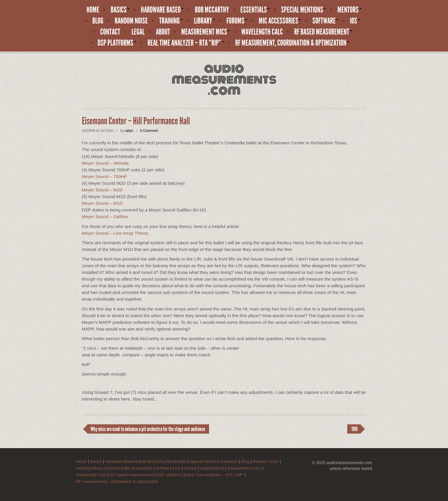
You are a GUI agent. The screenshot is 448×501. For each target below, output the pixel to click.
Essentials (255, 10)
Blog (98, 21)
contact (110, 32)
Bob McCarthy (212, 10)
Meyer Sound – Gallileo (105, 217)
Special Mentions (304, 10)
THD (354, 429)
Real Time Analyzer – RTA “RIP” (186, 43)
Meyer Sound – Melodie (106, 163)
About (163, 32)
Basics (120, 10)
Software (325, 21)
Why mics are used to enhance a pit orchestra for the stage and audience (148, 429)
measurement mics (206, 32)
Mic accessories (280, 21)
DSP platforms (117, 43)
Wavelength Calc (262, 32)
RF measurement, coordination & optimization (292, 43)
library (205, 21)
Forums (237, 21)
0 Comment (149, 131)
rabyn (129, 131)
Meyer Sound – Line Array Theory (115, 233)
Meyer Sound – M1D (102, 203)
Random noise (131, 21)
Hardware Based (162, 10)
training (171, 21)
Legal (138, 32)
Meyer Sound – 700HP (105, 176)
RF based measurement (323, 32)
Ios (355, 21)
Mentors (349, 10)
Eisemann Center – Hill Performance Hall (136, 121)
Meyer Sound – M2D (102, 190)
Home (93, 10)
